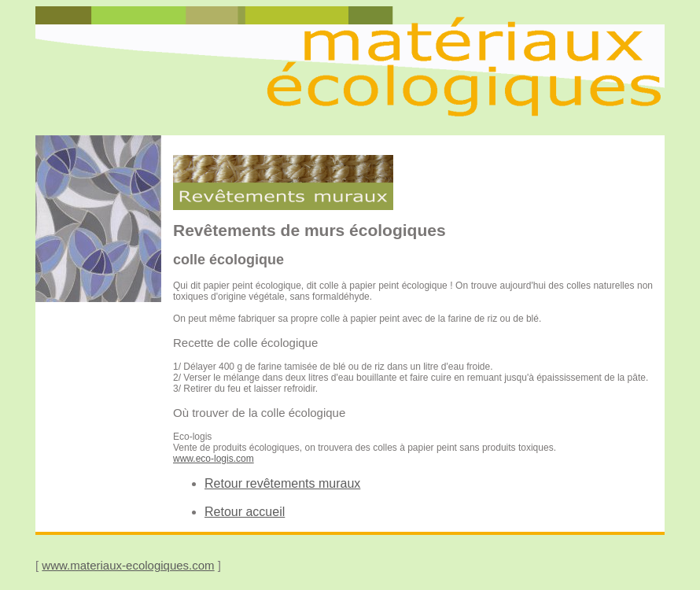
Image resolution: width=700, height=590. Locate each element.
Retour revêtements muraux (282, 483)
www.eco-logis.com (214, 459)
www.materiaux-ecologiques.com (128, 565)
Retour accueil (245, 512)
